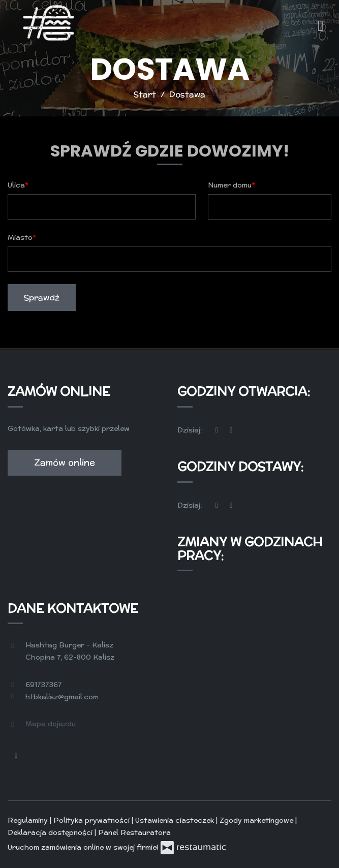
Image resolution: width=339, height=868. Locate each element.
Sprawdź (42, 298)
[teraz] (217, 430)
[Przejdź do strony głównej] (49, 23)
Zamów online (65, 462)
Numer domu (230, 185)
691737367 (43, 685)
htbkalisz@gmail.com (62, 697)
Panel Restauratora (134, 832)
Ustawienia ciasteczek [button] (176, 820)
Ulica (16, 185)
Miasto (20, 237)
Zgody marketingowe (257, 820)
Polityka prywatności (93, 820)
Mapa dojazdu (51, 724)
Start (145, 94)
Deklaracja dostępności (51, 832)
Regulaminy (29, 820)
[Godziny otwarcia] (231, 430)
